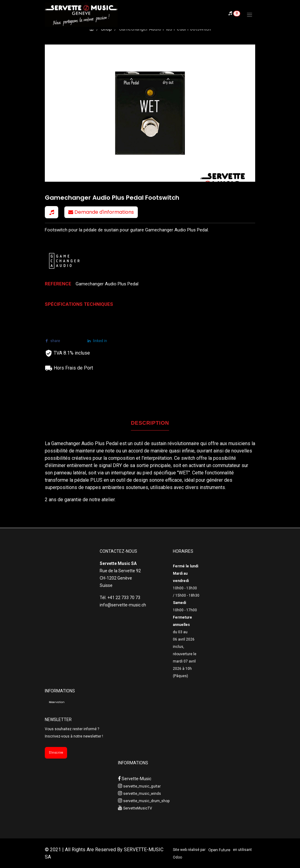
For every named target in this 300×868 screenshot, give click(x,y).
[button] (52, 212)
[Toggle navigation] (250, 15)
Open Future (219, 850)
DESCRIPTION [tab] (150, 423)
